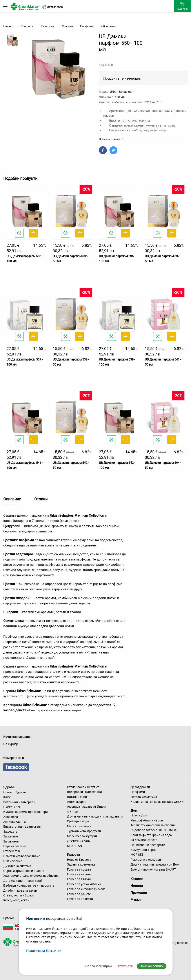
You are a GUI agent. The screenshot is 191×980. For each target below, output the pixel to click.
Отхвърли (126, 966)
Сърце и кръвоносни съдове (24, 871)
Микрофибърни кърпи (147, 820)
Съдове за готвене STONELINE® (154, 830)
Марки (136, 900)
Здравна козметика (81, 864)
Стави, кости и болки (18, 895)
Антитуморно (77, 802)
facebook (16, 767)
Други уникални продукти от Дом (155, 864)
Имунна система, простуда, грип (26, 812)
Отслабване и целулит (83, 787)
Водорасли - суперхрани (84, 792)
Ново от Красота (79, 860)
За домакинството (144, 840)
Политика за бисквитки (44, 951)
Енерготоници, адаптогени (22, 826)
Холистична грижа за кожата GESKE (157, 802)
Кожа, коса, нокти (16, 900)
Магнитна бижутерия (82, 836)
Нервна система (15, 846)
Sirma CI (182, 943)
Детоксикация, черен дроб (23, 881)
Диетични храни (79, 841)
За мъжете (11, 841)
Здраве (9, 787)
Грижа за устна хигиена (84, 884)
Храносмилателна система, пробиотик (31, 876)
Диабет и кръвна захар (20, 891)
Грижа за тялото (79, 879)
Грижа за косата (79, 869)
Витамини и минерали (19, 802)
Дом (134, 810)
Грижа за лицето (79, 874)
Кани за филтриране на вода (151, 835)
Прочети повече (111, 139)
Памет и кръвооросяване (22, 856)
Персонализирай (98, 966)
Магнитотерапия (79, 826)
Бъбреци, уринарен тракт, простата (29, 885)
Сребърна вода (78, 821)
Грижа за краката (80, 899)
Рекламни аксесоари (146, 860)
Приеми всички (152, 966)
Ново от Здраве (15, 792)
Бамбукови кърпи (144, 850)
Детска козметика (144, 797)
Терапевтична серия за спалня (153, 825)
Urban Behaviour (121, 92)
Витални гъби (77, 797)
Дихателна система (17, 866)
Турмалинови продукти (84, 831)
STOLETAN (75, 846)
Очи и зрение (13, 861)
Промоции (139, 893)
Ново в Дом (139, 815)
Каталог (137, 879)
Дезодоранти (140, 787)
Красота (73, 855)
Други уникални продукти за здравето (95, 816)
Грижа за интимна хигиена (86, 889)
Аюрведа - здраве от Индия (87, 807)
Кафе (7, 797)
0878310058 (55, 7)
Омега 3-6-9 (12, 807)
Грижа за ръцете (79, 894)
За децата (10, 832)
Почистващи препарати (148, 845)
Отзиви (41, 499)
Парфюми (138, 792)
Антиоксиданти (15, 822)
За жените (11, 836)
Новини (137, 886)
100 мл (120, 97)
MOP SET (137, 855)
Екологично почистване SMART (153, 869)
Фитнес (72, 812)
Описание (12, 499)
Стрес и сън (12, 851)
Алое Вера (11, 817)
